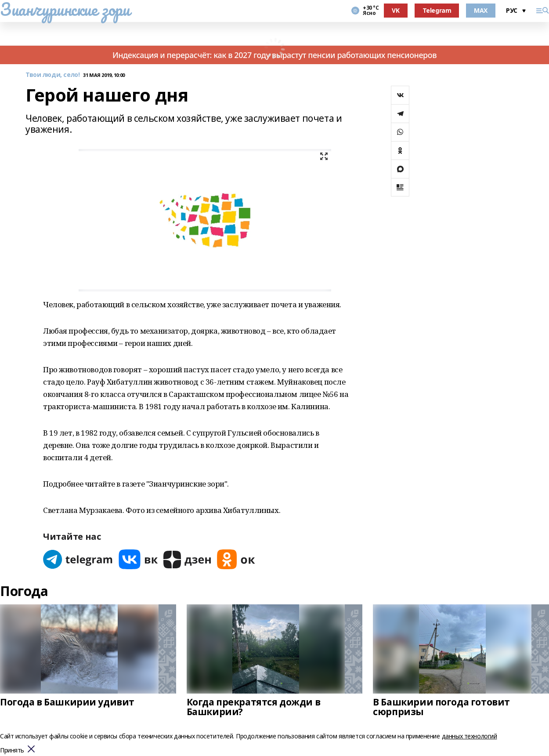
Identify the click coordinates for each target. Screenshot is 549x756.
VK (395, 10)
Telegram (437, 10)
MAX (481, 10)
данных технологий (470, 736)
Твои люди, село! (52, 75)
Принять (12, 751)
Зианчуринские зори (65, 9)
